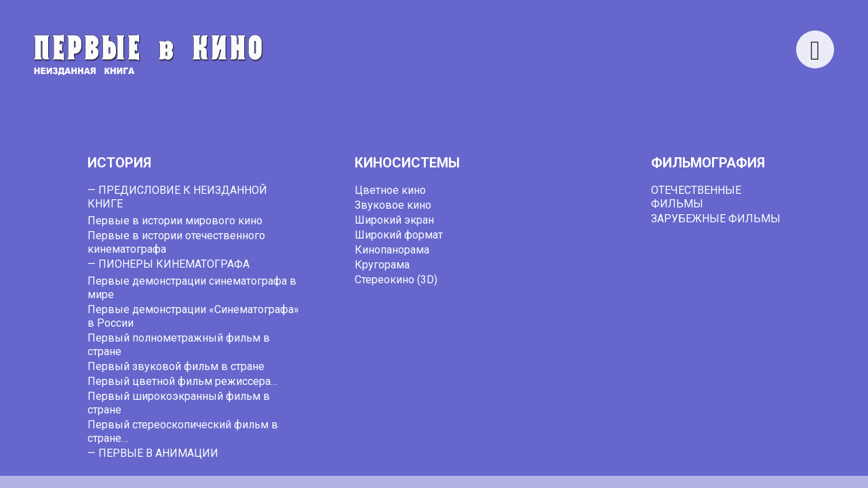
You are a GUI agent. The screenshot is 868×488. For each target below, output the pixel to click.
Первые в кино (280, 468)
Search (565, 41)
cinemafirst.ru (549, 468)
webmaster (435, 333)
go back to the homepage (689, 319)
